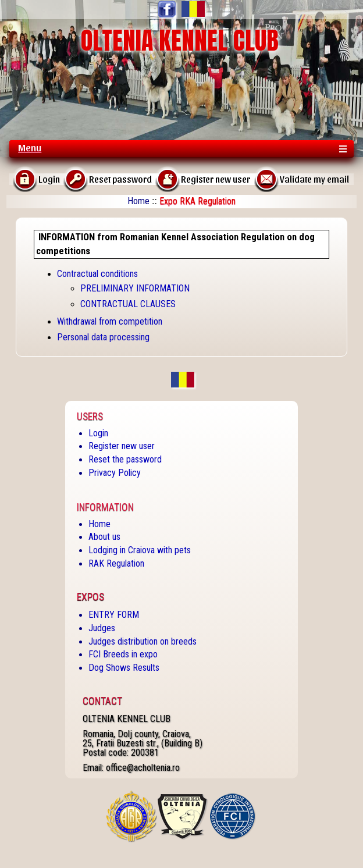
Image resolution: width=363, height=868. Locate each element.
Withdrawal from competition (110, 321)
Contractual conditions (97, 274)
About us (104, 537)
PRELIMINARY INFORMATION (135, 288)
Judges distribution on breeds (143, 641)
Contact (102, 701)
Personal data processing (103, 337)
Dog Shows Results (124, 668)
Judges (102, 628)
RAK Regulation (116, 563)
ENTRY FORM (114, 615)
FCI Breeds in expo (123, 654)
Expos (90, 597)
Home (138, 201)
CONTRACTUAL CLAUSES (128, 304)
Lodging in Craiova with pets (140, 550)
